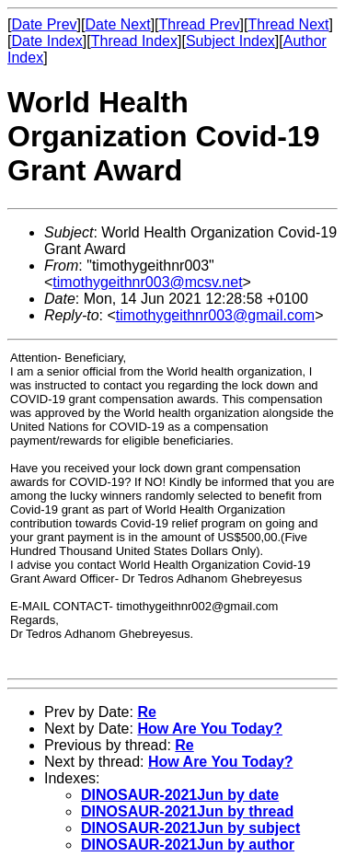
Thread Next (288, 24)
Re (146, 712)
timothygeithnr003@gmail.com (215, 315)
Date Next (117, 24)
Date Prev (44, 24)
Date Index (46, 41)
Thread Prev (200, 24)
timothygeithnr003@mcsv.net (147, 282)
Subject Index (230, 41)
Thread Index (134, 41)
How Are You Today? (210, 729)
